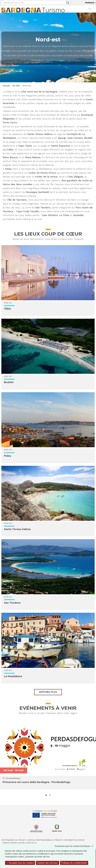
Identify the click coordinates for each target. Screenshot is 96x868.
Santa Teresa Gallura (17, 529)
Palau (8, 456)
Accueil (6, 86)
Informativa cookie (74, 840)
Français (90, 3)
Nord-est (8, 303)
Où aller (16, 86)
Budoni (9, 382)
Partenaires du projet (14, 840)
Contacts (31, 843)
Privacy (58, 840)
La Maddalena (13, 676)
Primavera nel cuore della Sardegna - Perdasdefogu (36, 782)
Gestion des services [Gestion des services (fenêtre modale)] (48, 863)
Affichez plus (48, 692)
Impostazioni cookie (14, 843)
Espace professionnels (40, 840)
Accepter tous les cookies (20, 863)
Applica (68, 3)
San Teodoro (12, 603)
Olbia (7, 309)
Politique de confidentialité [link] (74, 863)
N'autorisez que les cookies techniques (75, 846)
